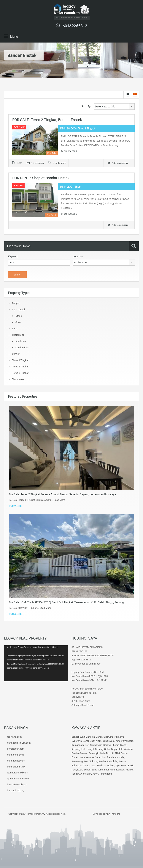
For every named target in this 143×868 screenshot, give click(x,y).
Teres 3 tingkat (20, 373)
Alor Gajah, (86, 774)
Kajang (107, 745)
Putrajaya (119, 737)
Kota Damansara (124, 741)
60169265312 (75, 26)
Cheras (115, 745)
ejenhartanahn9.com (18, 779)
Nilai (117, 753)
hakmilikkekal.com (17, 785)
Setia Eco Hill (107, 753)
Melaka (111, 766)
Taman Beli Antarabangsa (111, 770)
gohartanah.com (16, 749)
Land (15, 329)
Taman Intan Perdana (94, 766)
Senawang (77, 761)
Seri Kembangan (94, 745)
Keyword (13, 256)
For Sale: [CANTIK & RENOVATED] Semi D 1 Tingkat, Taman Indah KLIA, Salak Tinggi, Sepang (66, 602)
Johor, (96, 774)
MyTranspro (113, 814)
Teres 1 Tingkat (20, 360)
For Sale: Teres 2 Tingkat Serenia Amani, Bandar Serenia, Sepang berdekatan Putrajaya (62, 494)
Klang (123, 745)
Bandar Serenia (80, 753)
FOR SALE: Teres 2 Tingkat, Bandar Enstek (47, 120)
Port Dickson (91, 761)
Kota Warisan (125, 749)
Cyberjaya (77, 741)
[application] (36, 663)
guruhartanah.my (16, 767)
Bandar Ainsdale (116, 757)
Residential (18, 335)
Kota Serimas (87, 757)
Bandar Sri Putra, (105, 737)
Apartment (21, 341)
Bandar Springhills (108, 761)
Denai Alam (108, 741)
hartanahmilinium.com (19, 743)
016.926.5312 (84, 660)
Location (78, 256)
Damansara (78, 745)
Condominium (23, 348)
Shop (18, 322)
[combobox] (114, 106)
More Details (70, 151)
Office (19, 316)
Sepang (99, 749)
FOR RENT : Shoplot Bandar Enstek (41, 178)
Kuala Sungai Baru (87, 770)
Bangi (86, 741)
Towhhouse (18, 379)
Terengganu (105, 774)
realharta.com (14, 737)
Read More (59, 500)
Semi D (16, 354)
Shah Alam (96, 741)
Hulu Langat (88, 749)
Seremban (101, 757)
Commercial (18, 310)
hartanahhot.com (16, 761)
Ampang (76, 749)
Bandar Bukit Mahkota (83, 737)
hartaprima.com (15, 755)
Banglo (16, 303)
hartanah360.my (16, 791)
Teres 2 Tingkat (20, 367)
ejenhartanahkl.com (18, 773)
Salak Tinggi (111, 749)
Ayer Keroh (121, 766)
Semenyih (94, 753)
